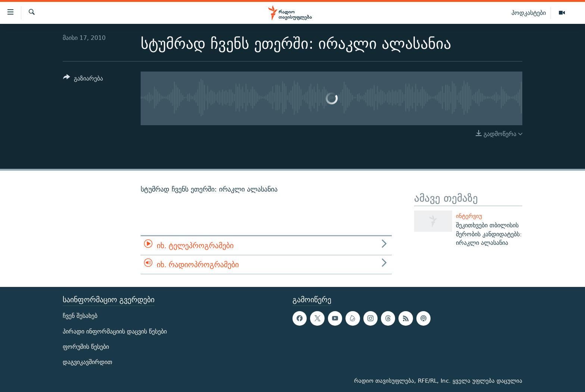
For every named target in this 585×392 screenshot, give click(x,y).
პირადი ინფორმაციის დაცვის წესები (115, 331)
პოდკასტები (529, 13)
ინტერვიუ (469, 216)
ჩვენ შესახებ (80, 316)
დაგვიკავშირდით (87, 362)
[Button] (83, 80)
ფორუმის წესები (86, 347)
